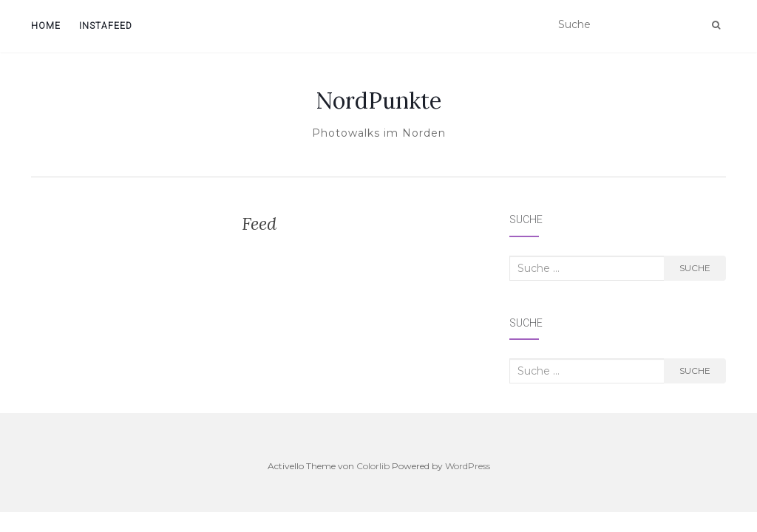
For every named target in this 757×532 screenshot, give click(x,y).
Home (46, 26)
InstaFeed (106, 26)
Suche (695, 268)
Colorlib (373, 466)
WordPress (468, 466)
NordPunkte (378, 100)
